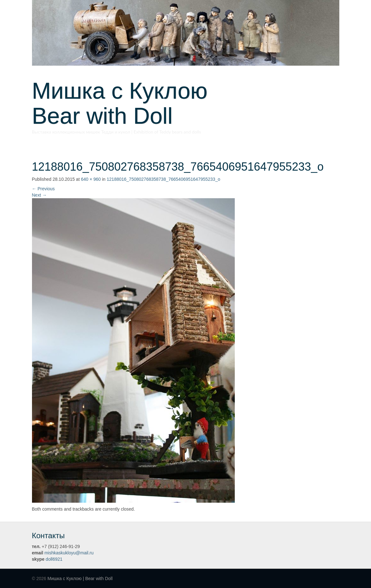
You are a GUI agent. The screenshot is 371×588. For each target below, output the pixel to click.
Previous (43, 189)
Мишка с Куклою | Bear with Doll (80, 578)
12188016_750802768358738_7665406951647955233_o (163, 179)
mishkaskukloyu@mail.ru (69, 553)
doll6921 (54, 559)
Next (39, 195)
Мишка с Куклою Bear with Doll (131, 103)
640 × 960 (91, 179)
